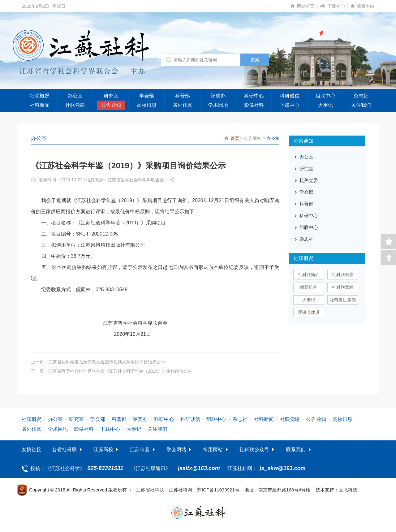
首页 (235, 138)
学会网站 (176, 449)
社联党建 (75, 105)
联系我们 (296, 449)
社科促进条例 (343, 300)
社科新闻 (40, 105)
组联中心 (325, 96)
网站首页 (309, 6)
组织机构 (309, 287)
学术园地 (218, 105)
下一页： (112, 371)
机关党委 (309, 180)
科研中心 (254, 96)
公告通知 (111, 105)
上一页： (98, 361)
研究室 (111, 96)
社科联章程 (343, 287)
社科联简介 (309, 275)
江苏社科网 (181, 489)
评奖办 (218, 96)
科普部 (183, 96)
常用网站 (213, 449)
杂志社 (361, 96)
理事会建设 (309, 312)
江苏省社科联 (150, 489)
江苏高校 (103, 449)
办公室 (75, 96)
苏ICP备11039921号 (218, 489)
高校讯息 (147, 105)
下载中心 (339, 6)
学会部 (147, 96)
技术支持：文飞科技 (336, 489)
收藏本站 (366, 6)
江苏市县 (140, 449)
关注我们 (361, 105)
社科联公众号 (254, 449)
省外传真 (183, 105)
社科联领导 (343, 275)
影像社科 (254, 105)
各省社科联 (64, 449)
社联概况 (40, 96)
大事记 (325, 105)
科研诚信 (290, 96)
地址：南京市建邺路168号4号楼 (277, 489)
